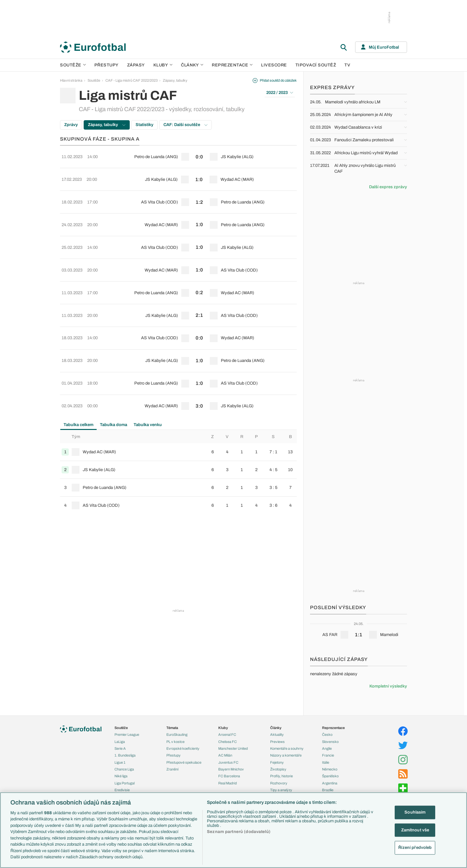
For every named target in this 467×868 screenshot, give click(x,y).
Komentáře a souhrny (287, 748)
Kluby (163, 65)
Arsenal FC (227, 735)
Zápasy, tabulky (175, 80)
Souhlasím (415, 812)
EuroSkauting (177, 735)
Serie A (120, 748)
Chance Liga (124, 769)
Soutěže (73, 65)
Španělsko (330, 776)
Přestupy (107, 65)
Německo (330, 769)
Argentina (330, 783)
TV (347, 65)
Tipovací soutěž (316, 65)
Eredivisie (122, 790)
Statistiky (144, 125)
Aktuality (277, 735)
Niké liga (121, 776)
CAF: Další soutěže (186, 125)
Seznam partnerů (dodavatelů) (239, 832)
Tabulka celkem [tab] (78, 366)
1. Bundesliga (125, 755)
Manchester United (233, 748)
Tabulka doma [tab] (114, 366)
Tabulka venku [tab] (148, 366)
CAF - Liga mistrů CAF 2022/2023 (132, 80)
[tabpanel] (178, 414)
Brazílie (328, 790)
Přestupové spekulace (184, 762)
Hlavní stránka (71, 80)
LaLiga (120, 742)
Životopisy (278, 769)
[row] (178, 154)
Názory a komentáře (286, 755)
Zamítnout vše (415, 830)
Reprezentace (232, 65)
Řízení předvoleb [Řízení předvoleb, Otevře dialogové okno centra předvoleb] (415, 848)
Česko (327, 735)
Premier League (127, 735)
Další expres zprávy (388, 187)
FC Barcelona (229, 776)
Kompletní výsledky (388, 686)
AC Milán (225, 755)
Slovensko (330, 742)
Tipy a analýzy (281, 790)
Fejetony (277, 762)
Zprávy (71, 125)
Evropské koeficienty (183, 748)
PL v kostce (175, 742)
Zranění (172, 769)
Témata (172, 728)
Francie (328, 755)
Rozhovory (279, 783)
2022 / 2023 (280, 93)
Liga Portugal (125, 783)
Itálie (326, 762)
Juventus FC (228, 762)
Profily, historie (281, 776)
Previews (277, 742)
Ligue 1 (120, 762)
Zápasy (136, 65)
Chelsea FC (228, 742)
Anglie (327, 748)
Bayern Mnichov (231, 769)
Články (276, 728)
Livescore (274, 65)
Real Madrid (228, 783)
